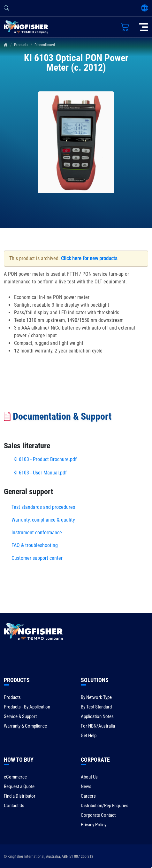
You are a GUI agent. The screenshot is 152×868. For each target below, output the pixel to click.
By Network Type (96, 697)
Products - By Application (27, 707)
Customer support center (37, 558)
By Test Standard (96, 707)
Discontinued (45, 45)
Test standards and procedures (43, 507)
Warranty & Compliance (25, 726)
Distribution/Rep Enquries (105, 806)
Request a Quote (19, 786)
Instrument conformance (37, 533)
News (86, 786)
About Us (89, 777)
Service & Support (20, 716)
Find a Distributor (20, 796)
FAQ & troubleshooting (35, 545)
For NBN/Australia (98, 726)
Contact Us (14, 806)
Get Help (89, 736)
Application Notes (97, 716)
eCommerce (15, 777)
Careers (88, 796)
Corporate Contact (98, 815)
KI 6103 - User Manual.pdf (40, 473)
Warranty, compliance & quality (43, 520)
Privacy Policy (94, 825)
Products (21, 45)
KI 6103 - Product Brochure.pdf (45, 459)
